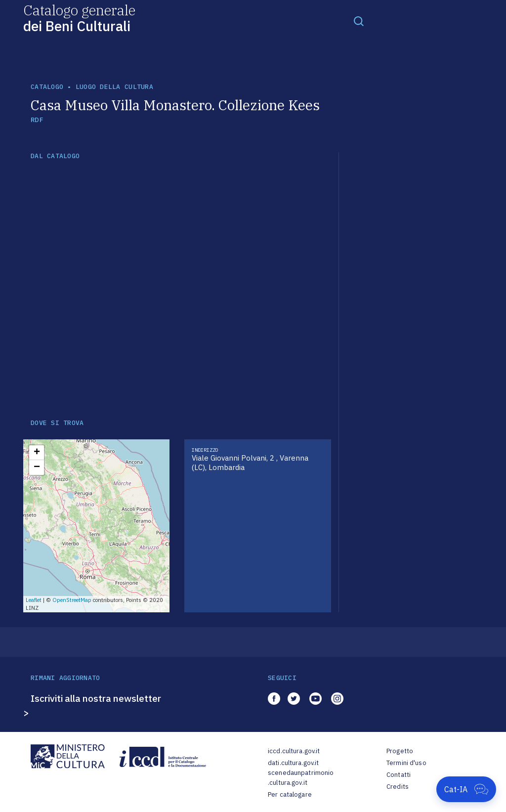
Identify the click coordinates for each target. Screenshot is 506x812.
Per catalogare (290, 794)
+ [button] (37, 453)
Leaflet (34, 600)
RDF (37, 120)
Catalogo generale (79, 18)
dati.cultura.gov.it (293, 763)
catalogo (47, 87)
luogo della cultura (114, 87)
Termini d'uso (406, 763)
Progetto (400, 751)
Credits (398, 787)
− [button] (37, 468)
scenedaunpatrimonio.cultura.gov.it (301, 778)
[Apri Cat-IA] (466, 789)
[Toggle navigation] (359, 21)
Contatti (399, 775)
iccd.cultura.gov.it (294, 751)
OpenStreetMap (72, 600)
